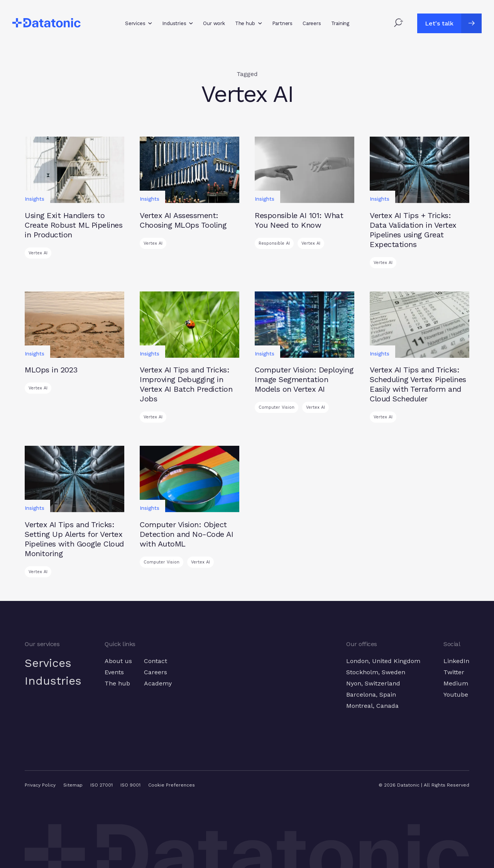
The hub (118, 683)
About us (119, 661)
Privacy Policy (40, 785)
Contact (156, 661)
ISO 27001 (102, 785)
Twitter (454, 672)
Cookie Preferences (172, 785)
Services (49, 663)
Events (115, 672)
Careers (156, 672)
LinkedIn (456, 661)
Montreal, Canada (372, 706)
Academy (159, 683)
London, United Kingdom (383, 661)
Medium (456, 683)
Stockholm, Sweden (376, 672)
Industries (53, 681)
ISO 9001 (130, 785)
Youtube (456, 695)
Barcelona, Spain (371, 695)
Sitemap (73, 785)
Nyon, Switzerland (373, 683)
